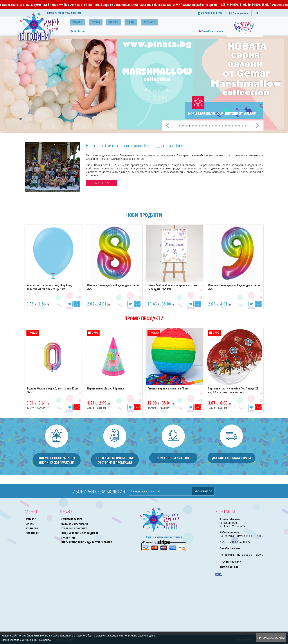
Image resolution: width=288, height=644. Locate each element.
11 (213, 126)
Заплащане (33, 533)
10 (209, 126)
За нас (124, 22)
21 (246, 126)
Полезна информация (75, 524)
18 (236, 126)
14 (223, 126)
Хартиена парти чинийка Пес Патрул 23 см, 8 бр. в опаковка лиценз (233, 390)
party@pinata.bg (229, 567)
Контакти (140, 22)
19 (239, 126)
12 (216, 126)
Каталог (76, 22)
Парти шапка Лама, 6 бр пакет (106, 388)
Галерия (108, 22)
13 (219, 126)
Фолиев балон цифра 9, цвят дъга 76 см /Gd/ (234, 287)
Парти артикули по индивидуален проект (87, 542)
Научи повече (101, 183)
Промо (93, 22)
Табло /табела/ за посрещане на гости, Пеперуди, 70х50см (173, 287)
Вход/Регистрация (212, 31)
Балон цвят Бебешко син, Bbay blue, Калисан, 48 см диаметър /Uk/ (49, 287)
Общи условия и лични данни (80, 533)
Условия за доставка (74, 528)
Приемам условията (271, 638)
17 (233, 126)
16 (229, 126)
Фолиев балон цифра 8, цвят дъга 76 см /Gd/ (113, 287)
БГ (257, 13)
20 (242, 126)
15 (226, 126)
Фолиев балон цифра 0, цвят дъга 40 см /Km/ (52, 390)
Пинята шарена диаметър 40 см (168, 388)
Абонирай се (203, 491)
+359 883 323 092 (230, 562)
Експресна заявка (72, 519)
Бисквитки (68, 538)
